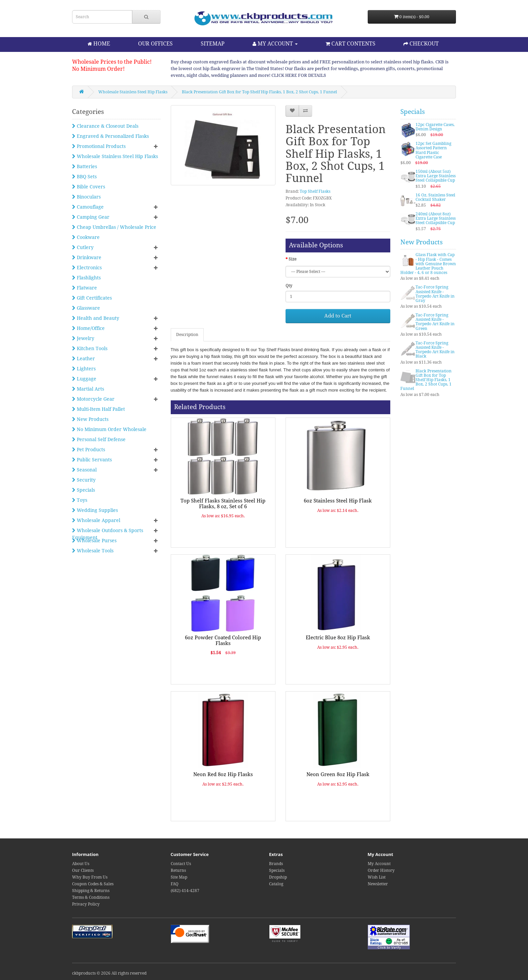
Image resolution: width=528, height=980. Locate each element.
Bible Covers (89, 187)
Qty (289, 286)
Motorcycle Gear (93, 399)
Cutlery (83, 247)
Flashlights (86, 278)
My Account (379, 864)
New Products (90, 419)
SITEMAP (213, 44)
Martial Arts (88, 389)
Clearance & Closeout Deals (105, 126)
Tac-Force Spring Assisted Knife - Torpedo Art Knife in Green (435, 322)
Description (187, 335)
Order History (381, 870)
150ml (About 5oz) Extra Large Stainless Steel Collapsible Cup (436, 176)
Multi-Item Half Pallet (98, 409)
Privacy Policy (86, 904)
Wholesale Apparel (96, 520)
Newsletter (378, 884)
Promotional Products (99, 146)
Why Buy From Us (90, 877)
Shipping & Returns (91, 891)
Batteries (85, 166)
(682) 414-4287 (185, 891)
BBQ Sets (84, 177)
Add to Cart (338, 316)
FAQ (175, 884)
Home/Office (88, 328)
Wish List (377, 877)
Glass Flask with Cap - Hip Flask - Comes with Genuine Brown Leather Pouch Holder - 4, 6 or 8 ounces (428, 264)
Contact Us (181, 864)
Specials (84, 490)
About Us (81, 864)
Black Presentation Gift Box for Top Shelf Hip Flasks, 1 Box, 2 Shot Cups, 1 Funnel (259, 92)
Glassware (86, 308)
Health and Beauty (96, 318)
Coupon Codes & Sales (93, 884)
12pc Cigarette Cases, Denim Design (435, 127)
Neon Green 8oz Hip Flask (338, 774)
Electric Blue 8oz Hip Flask (338, 638)
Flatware (85, 288)
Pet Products (89, 450)
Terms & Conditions (91, 897)
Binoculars (86, 197)
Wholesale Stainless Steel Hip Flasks (133, 92)
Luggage (84, 379)
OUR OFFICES (155, 44)
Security (84, 480)
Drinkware (87, 257)
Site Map (179, 877)
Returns (178, 870)
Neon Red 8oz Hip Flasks (223, 774)
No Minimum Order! (98, 69)
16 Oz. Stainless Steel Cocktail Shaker (435, 197)
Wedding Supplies (95, 510)
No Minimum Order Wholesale (109, 429)
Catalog (276, 884)
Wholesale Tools (93, 551)
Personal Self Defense (99, 439)
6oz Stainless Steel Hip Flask (338, 501)
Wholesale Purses (94, 541)
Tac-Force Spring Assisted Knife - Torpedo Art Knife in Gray (435, 294)
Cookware (86, 237)
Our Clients (83, 870)
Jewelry (83, 338)
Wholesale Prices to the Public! (112, 62)
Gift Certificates (92, 298)
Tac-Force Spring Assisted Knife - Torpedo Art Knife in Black (435, 350)
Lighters (84, 369)
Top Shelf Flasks (315, 191)
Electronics (87, 268)
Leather (84, 359)
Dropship (278, 877)
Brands (276, 864)
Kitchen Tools (90, 348)
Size (292, 259)
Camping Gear (91, 217)
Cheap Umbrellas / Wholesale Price (114, 227)
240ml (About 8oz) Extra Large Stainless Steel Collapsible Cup (436, 218)
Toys (80, 500)
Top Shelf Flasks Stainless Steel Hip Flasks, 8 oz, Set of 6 (223, 504)
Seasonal (84, 470)
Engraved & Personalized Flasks (110, 136)
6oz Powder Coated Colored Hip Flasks (223, 640)
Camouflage (88, 207)
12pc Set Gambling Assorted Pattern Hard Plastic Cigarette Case (433, 150)
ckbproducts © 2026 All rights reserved (109, 973)
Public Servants (92, 460)
